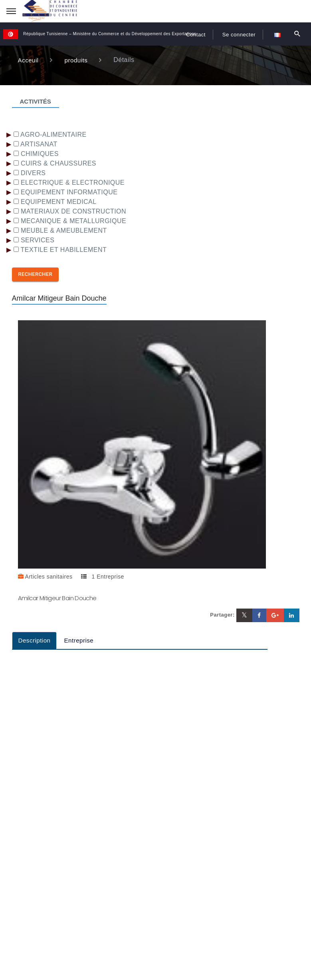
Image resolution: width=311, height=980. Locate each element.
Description (35, 640)
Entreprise (81, 640)
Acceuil (29, 60)
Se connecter (236, 34)
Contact (187, 34)
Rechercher (36, 274)
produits (78, 60)
